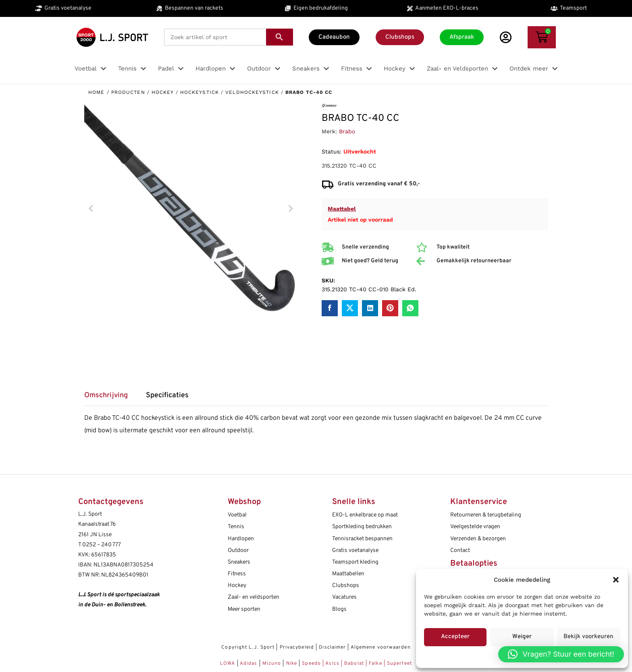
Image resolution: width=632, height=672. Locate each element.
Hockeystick (200, 92)
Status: (332, 151)
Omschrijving (106, 396)
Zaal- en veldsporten (254, 597)
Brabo (347, 131)
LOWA (229, 664)
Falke (375, 664)
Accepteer (455, 637)
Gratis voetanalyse (355, 551)
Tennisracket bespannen (362, 539)
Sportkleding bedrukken (362, 527)
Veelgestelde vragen (475, 527)
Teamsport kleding (355, 562)
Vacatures (344, 597)
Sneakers (239, 562)
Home (96, 92)
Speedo (311, 664)
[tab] (110, 398)
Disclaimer (332, 647)
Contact (460, 551)
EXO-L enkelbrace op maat (365, 515)
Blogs (339, 609)
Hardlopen (241, 539)
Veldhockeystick (252, 92)
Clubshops (346, 586)
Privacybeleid (297, 647)
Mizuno (273, 664)
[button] (616, 580)
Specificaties (167, 396)
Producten (128, 92)
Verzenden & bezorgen (478, 539)
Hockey (163, 92)
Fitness (237, 574)
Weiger (522, 637)
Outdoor (238, 551)
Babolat (354, 664)
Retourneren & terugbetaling (486, 515)
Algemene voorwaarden (381, 647)
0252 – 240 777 (102, 545)
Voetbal (237, 515)
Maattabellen (348, 574)
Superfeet (399, 664)
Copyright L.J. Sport (248, 647)
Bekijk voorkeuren (588, 637)
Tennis (236, 527)
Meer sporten (244, 609)
